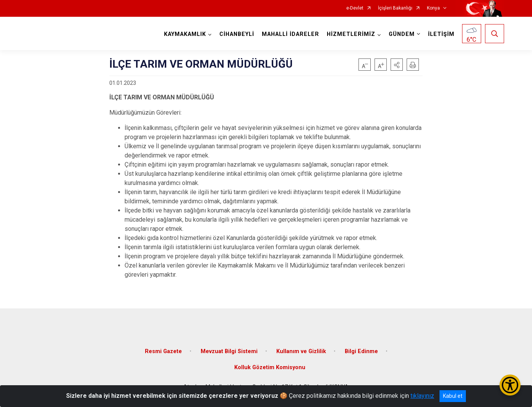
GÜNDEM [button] (402, 34)
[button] (397, 65)
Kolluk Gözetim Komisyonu (270, 367)
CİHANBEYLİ (237, 34)
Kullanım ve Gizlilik (301, 351)
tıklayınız (422, 396)
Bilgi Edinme (361, 351)
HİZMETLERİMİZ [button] (351, 34)
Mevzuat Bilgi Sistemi (229, 351)
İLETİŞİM (441, 34)
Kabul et (453, 396)
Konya (433, 8)
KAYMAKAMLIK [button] (185, 34)
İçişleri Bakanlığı (395, 8)
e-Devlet (355, 8)
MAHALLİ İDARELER (290, 34)
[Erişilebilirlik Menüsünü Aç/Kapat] (510, 385)
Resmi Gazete (163, 351)
